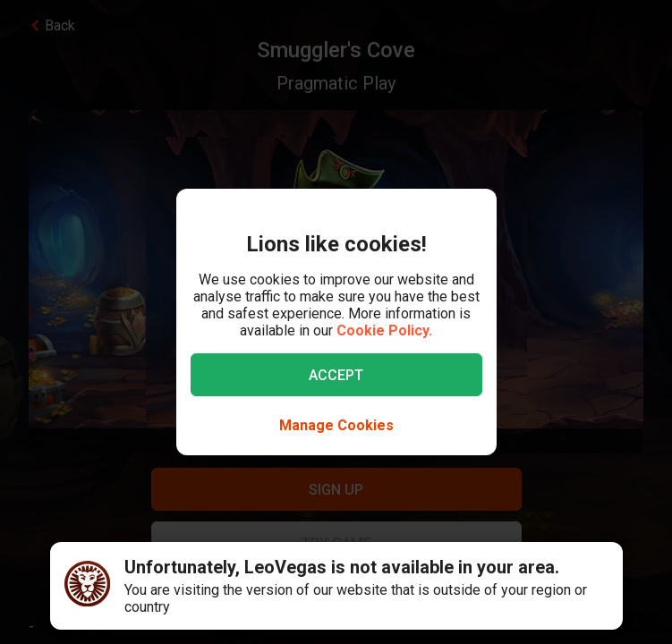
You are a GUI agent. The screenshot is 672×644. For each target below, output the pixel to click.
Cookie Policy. (384, 330)
